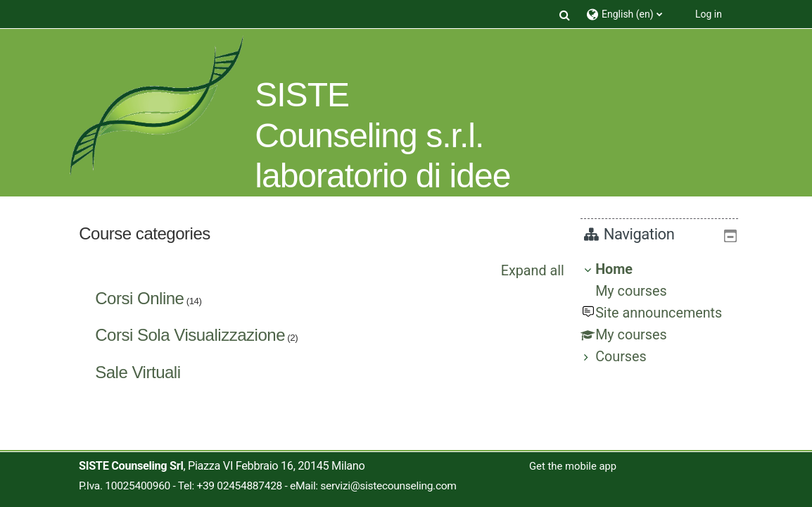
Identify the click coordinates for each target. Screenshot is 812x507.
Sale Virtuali (138, 372)
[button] (565, 14)
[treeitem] (665, 313)
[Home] (156, 106)
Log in (709, 14)
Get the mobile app (573, 466)
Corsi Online (139, 298)
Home (624, 269)
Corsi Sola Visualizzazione (190, 335)
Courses (632, 357)
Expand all (533, 271)
